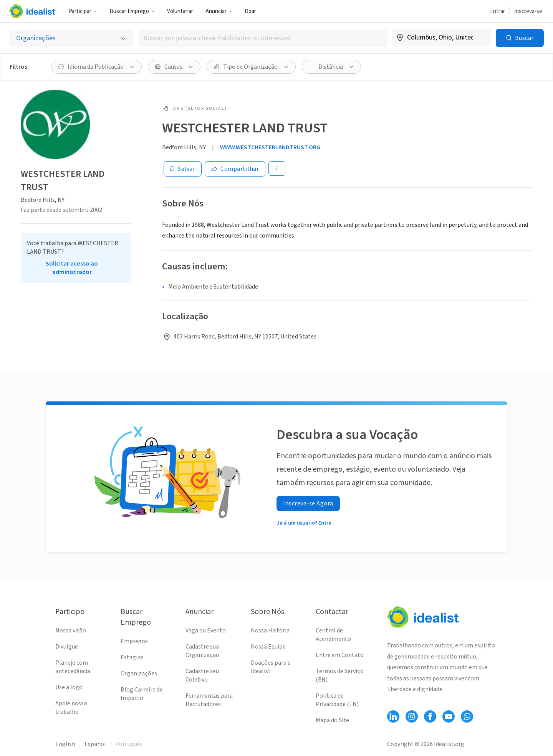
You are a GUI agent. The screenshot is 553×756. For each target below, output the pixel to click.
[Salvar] (183, 169)
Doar (250, 11)
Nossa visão (71, 631)
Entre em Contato (340, 655)
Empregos (134, 641)
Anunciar (219, 11)
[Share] (235, 169)
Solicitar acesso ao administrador (72, 268)
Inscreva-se (528, 11)
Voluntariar (180, 11)
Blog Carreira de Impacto (142, 694)
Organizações (139, 673)
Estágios (132, 657)
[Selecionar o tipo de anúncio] (71, 38)
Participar (83, 11)
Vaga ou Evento (206, 631)
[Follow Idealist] (393, 716)
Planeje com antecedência (73, 667)
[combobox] (263, 38)
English (65, 744)
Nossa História (270, 631)
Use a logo (69, 687)
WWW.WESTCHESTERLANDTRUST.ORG (270, 147)
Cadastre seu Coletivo (202, 675)
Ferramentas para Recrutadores (209, 700)
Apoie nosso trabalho (71, 708)
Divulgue (67, 647)
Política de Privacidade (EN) (337, 700)
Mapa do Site (332, 720)
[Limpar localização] (480, 38)
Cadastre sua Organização (202, 651)
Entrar (498, 11)
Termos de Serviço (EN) (340, 675)
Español (95, 744)
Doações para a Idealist (271, 667)
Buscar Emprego (132, 11)
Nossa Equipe (268, 647)
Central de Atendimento (333, 635)
